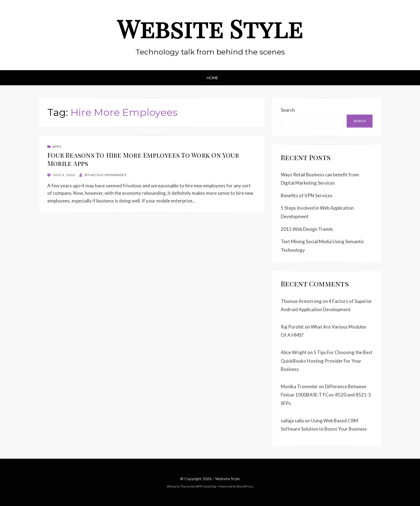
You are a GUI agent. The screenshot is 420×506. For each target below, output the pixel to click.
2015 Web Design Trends (307, 229)
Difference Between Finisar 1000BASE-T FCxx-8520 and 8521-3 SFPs (326, 395)
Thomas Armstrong (301, 301)
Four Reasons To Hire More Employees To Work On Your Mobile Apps (143, 159)
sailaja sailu (292, 421)
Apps (57, 147)
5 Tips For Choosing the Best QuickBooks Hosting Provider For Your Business (327, 361)
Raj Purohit (292, 327)
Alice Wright (294, 352)
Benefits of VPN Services (307, 195)
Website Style (210, 28)
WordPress (245, 486)
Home (212, 78)
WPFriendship (206, 486)
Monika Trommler (299, 386)
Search (288, 110)
